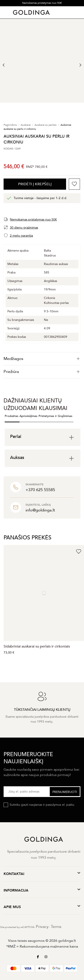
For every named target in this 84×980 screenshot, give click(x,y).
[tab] (42, 359)
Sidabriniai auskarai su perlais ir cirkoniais (37, 646)
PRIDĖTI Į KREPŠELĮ (35, 184)
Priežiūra (42, 372)
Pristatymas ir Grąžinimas (55, 416)
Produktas (12, 416)
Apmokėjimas (28, 416)
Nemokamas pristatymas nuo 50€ (42, 3)
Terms (56, 927)
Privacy (42, 927)
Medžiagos (42, 359)
